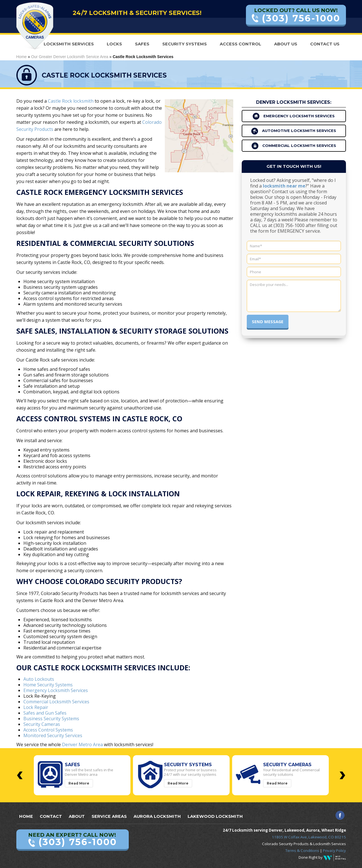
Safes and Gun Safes (45, 713)
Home (22, 57)
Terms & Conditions (302, 851)
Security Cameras (42, 724)
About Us (286, 44)
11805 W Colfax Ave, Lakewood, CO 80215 (309, 837)
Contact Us (325, 44)
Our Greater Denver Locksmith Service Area (70, 57)
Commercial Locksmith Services (56, 702)
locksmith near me (284, 186)
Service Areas (109, 816)
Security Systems (185, 44)
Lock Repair (36, 707)
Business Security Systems (51, 719)
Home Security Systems (48, 685)
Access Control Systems (48, 730)
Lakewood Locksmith (215, 816)
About (77, 816)
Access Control (240, 44)
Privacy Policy (334, 851)
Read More (79, 783)
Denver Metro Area (82, 744)
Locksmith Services (69, 44)
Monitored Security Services (53, 735)
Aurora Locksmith (157, 816)
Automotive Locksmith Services (294, 131)
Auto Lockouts (39, 679)
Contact (51, 816)
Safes (142, 44)
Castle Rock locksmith (71, 101)
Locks (114, 44)
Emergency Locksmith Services (56, 690)
